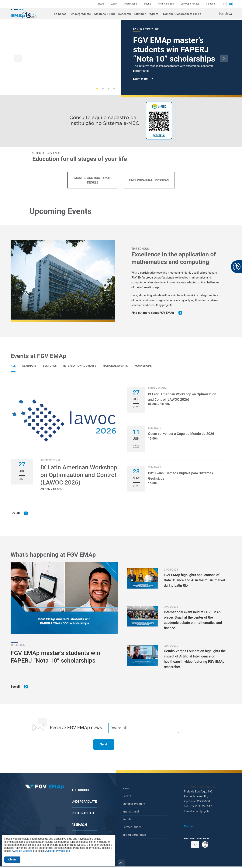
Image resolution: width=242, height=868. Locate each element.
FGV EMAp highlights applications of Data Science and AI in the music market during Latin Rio (195, 581)
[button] (18, 58)
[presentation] (59, 747)
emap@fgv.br (201, 812)
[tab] (13, 366)
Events (114, 4)
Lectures (50, 366)
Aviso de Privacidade (57, 851)
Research (125, 13)
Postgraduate (83, 814)
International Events (80, 366)
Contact (189, 828)
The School (60, 13)
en (231, 4)
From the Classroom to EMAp (181, 13)
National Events (115, 366)
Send (104, 746)
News (101, 4)
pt (225, 4)
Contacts (211, 4)
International (131, 4)
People (148, 4)
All (13, 366)
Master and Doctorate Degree (93, 180)
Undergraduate (81, 13)
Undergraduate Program (149, 180)
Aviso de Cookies (22, 851)
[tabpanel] (121, 451)
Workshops (143, 366)
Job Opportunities (190, 4)
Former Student (166, 4)
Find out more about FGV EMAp (157, 313)
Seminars (29, 366)
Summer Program (146, 13)
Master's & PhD (105, 13)
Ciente (12, 860)
